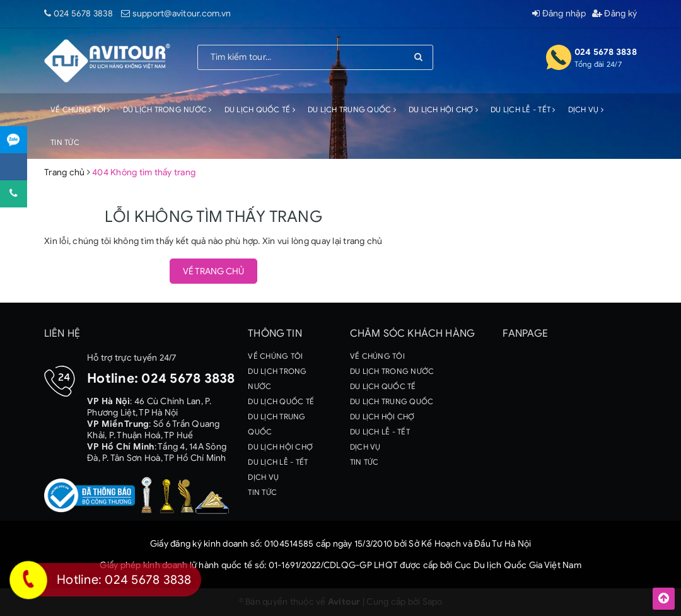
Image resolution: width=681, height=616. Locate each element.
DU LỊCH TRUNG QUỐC (352, 109)
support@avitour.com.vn (182, 14)
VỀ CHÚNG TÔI (80, 109)
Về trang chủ (213, 271)
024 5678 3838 (83, 14)
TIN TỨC (65, 142)
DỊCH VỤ (586, 109)
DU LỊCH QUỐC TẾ (260, 109)
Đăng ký (614, 14)
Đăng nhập (559, 14)
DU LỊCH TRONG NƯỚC (167, 109)
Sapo (433, 602)
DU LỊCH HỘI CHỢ (443, 109)
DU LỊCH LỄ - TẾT (523, 109)
